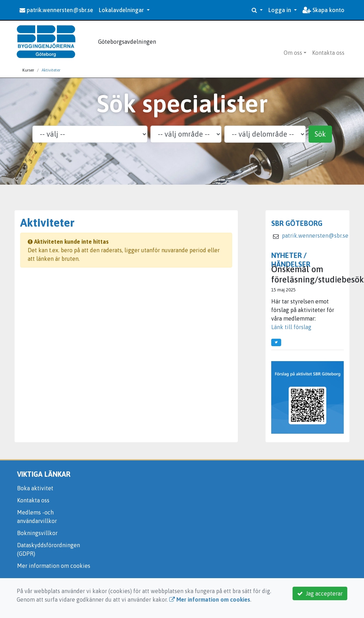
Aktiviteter (51, 70)
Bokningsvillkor (37, 533)
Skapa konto (323, 10)
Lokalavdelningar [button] (122, 10)
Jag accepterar (320, 593)
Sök (320, 134)
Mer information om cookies (54, 566)
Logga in (280, 10)
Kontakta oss (328, 53)
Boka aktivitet (35, 488)
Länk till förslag (291, 327)
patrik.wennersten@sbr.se (56, 10)
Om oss (293, 53)
